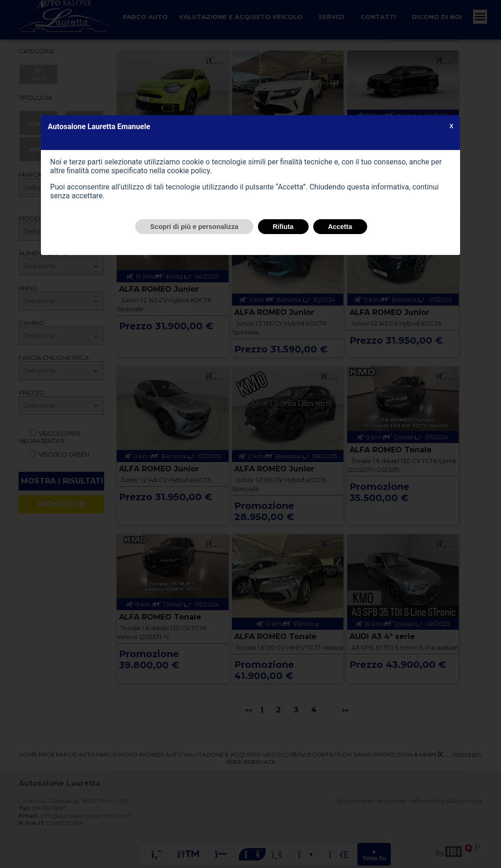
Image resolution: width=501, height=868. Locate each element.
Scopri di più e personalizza (194, 227)
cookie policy (188, 171)
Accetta (340, 227)
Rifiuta (283, 227)
